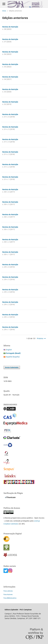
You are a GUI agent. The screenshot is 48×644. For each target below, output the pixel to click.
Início (4, 11)
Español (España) (13, 357)
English (9, 350)
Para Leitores (8, 591)
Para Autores (8, 594)
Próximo (40, 338)
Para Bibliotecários (10, 598)
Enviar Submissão (12, 367)
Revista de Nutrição (10, 27)
